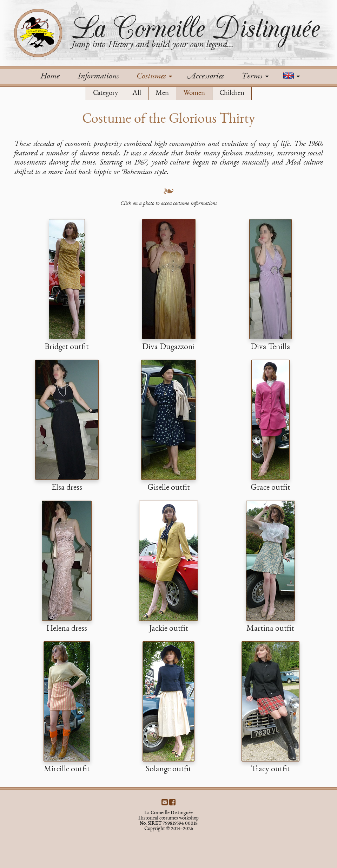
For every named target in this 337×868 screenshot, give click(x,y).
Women (194, 93)
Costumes (154, 77)
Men (162, 93)
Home (50, 77)
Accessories (205, 77)
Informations (98, 77)
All (137, 93)
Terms (255, 77)
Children (232, 93)
